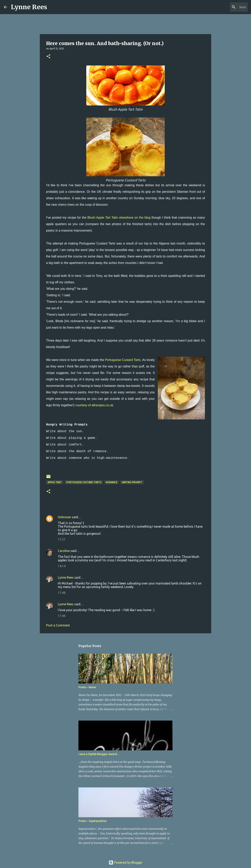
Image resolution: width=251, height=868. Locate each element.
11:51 (62, 539)
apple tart (55, 482)
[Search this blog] (227, 7)
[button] (48, 57)
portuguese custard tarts (84, 482)
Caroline (64, 551)
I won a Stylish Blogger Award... (99, 754)
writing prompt (132, 482)
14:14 (62, 566)
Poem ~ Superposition (93, 821)
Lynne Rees (29, 7)
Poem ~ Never (87, 687)
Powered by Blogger (125, 863)
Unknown (65, 517)
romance (112, 482)
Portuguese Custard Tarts (123, 360)
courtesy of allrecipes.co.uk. (95, 405)
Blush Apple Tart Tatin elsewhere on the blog (119, 218)
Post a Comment (58, 625)
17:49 (62, 616)
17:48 (62, 593)
